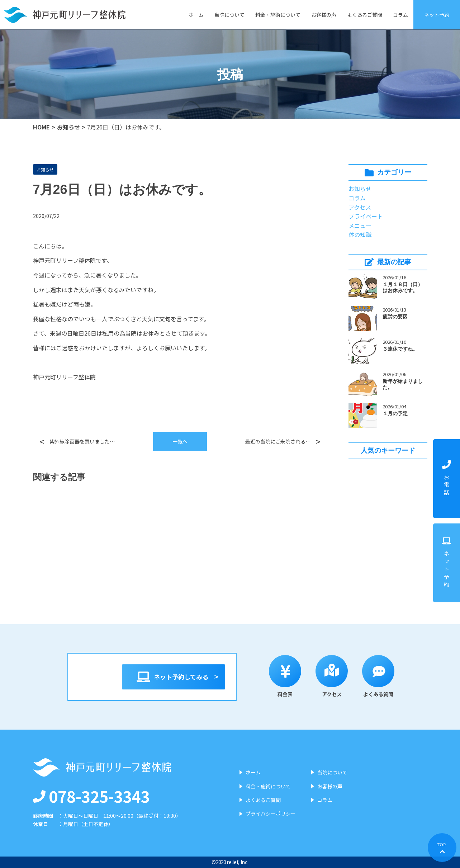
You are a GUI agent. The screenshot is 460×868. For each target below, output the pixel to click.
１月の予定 (395, 413)
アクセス (360, 207)
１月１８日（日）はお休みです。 (403, 287)
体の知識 (360, 234)
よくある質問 (382, 676)
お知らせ (68, 127)
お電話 (447, 479)
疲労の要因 (395, 317)
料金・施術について (278, 15)
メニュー (360, 226)
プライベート (366, 216)
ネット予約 (437, 15)
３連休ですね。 (400, 349)
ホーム (196, 15)
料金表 (289, 676)
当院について (229, 15)
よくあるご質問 (365, 15)
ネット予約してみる (174, 677)
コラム (400, 15)
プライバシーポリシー (271, 814)
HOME (41, 127)
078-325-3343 (91, 796)
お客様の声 (324, 15)
